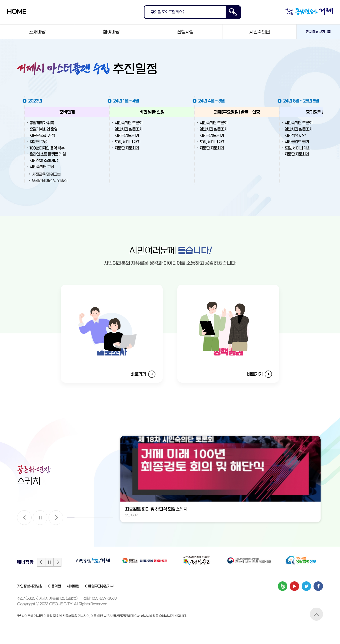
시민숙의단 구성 (42, 167)
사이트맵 (73, 603)
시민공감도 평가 (127, 136)
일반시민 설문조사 (128, 129)
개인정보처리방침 (30, 603)
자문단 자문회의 (127, 148)
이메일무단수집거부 (99, 603)
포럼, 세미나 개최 (127, 142)
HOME (16, 12)
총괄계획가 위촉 (42, 123)
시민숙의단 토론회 (128, 123)
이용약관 (54, 603)
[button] (24, 535)
